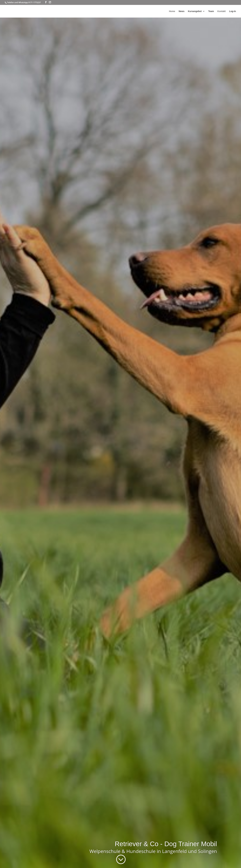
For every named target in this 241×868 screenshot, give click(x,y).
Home (172, 11)
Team (211, 11)
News (182, 11)
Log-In (233, 11)
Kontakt (221, 11)
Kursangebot (195, 11)
